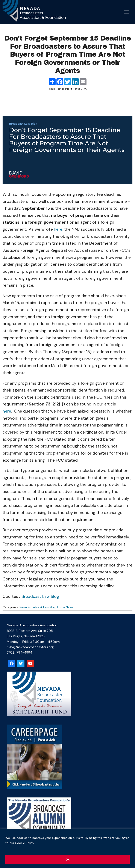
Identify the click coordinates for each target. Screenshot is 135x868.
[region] (67, 848)
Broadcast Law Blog (40, 596)
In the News (65, 607)
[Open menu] (126, 12)
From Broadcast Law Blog (38, 607)
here (58, 229)
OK (67, 860)
